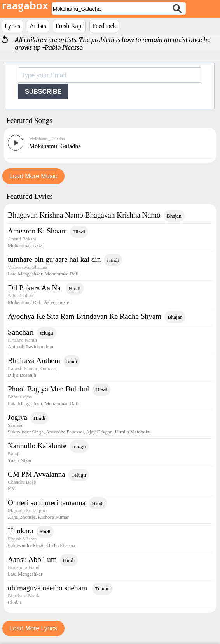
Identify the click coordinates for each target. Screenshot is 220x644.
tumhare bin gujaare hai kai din (54, 259)
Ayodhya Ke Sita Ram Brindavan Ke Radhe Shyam (85, 316)
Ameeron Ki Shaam (37, 231)
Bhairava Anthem (34, 361)
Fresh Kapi (69, 26)
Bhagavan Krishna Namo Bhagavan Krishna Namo (84, 215)
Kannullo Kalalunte (37, 446)
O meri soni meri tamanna (47, 503)
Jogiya (17, 417)
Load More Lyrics (33, 628)
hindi (72, 361)
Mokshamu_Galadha (47, 139)
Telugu (79, 475)
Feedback (104, 26)
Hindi (79, 232)
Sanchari (21, 332)
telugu (47, 333)
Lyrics (12, 26)
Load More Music (33, 176)
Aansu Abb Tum (32, 559)
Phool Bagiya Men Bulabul (48, 389)
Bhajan (174, 216)
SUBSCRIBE (43, 92)
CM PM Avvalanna (37, 474)
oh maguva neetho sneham (48, 588)
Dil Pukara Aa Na (35, 288)
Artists (38, 26)
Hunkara (21, 531)
